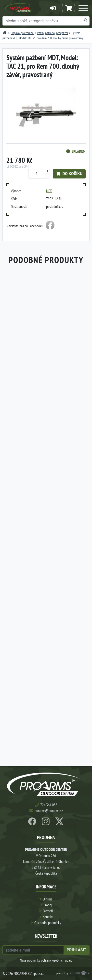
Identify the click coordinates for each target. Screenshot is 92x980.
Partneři (48, 911)
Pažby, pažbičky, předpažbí (53, 33)
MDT (49, 191)
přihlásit (77, 950)
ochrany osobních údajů (57, 960)
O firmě (48, 899)
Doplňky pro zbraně (22, 33)
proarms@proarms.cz (49, 811)
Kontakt (48, 917)
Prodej (48, 905)
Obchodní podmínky (48, 923)
